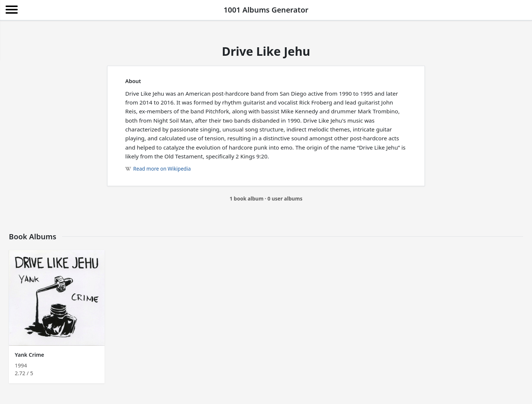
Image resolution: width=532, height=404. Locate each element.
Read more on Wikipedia (158, 169)
